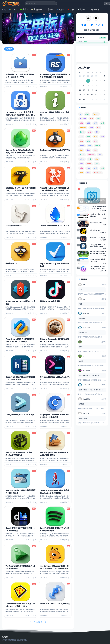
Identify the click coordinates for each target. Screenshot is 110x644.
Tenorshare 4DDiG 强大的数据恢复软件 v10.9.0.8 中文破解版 (20, 340)
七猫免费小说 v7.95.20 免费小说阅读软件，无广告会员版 (20, 189)
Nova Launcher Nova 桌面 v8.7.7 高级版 (20, 303)
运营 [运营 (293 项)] (102, 168)
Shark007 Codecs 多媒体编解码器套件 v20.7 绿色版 (20, 492)
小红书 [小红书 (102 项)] (82, 132)
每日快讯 (94, 9)
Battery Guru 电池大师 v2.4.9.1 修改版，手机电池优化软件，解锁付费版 (20, 153)
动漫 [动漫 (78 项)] (88, 123)
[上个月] (101, 68)
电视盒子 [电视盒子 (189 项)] (91, 155)
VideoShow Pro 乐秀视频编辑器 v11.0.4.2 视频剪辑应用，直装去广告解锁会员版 (55, 190)
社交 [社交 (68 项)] (90, 159)
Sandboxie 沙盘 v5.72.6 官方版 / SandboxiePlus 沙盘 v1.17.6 (20, 605)
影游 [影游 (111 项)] (88, 137)
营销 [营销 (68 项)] (81, 168)
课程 (71, 9)
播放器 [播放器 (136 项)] (82, 146)
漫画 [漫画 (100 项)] (88, 150)
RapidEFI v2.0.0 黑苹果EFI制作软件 (98, 260)
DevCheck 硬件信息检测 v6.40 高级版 (55, 114)
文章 (81, 9)
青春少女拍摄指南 (96, 223)
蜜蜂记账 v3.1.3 (12, 263)
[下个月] (105, 68)
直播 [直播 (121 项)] (100, 155)
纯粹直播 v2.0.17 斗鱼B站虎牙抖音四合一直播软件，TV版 (20, 76)
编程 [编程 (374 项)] (81, 164)
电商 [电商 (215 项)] (95, 150)
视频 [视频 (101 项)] (88, 168)
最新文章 (9, 49)
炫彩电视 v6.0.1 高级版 (97, 238)
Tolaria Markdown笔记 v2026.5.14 (55, 226)
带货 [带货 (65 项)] (97, 132)
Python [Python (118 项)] (96, 114)
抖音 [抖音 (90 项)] (81, 141)
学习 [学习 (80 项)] (98, 128)
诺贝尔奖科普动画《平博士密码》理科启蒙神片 (98, 253)
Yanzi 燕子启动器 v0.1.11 (16, 226)
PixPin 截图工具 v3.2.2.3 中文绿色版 (55, 604)
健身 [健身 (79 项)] (91, 119)
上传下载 (103, 271)
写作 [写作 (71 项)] (98, 119)
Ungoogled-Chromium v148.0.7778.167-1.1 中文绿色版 (55, 416)
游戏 (49, 9)
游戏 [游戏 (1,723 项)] (81, 150)
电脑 (12, 9)
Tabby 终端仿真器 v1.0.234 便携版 (20, 415)
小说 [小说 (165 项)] (90, 132)
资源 (60, 9)
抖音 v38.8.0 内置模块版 (50, 301)
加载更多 (38, 622)
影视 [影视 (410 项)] (95, 137)
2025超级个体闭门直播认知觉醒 (97, 215)
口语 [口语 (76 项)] (95, 123)
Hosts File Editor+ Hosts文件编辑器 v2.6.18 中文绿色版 (20, 378)
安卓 (24, 9)
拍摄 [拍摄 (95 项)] (88, 141)
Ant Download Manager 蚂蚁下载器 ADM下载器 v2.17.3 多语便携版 (54, 567)
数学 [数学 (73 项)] (90, 146)
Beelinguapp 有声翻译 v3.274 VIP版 (55, 150)
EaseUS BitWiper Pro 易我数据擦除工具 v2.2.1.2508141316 (97, 245)
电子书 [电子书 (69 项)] (82, 155)
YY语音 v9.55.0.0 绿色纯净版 (92, 323)
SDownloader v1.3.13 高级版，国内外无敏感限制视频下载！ (98, 268)
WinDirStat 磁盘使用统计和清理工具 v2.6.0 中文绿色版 (20, 454)
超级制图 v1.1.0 (95, 230)
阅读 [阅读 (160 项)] (81, 173)
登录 (107, 3)
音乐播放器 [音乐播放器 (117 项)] (98, 173)
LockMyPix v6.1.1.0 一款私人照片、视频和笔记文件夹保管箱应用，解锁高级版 (20, 115)
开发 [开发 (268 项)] (81, 137)
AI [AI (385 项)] (80, 114)
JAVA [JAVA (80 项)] (87, 114)
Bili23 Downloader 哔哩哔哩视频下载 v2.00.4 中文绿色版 (92, 201)
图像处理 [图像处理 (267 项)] (83, 128)
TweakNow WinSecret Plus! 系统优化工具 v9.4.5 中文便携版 (55, 492)
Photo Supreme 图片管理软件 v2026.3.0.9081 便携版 (55, 454)
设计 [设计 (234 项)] (95, 168)
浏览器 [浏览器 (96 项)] (98, 146)
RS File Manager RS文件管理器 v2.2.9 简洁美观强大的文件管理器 (55, 76)
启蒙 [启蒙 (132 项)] (102, 123)
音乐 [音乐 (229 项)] (88, 173)
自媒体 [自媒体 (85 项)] (89, 164)
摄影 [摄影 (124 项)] (95, 141)
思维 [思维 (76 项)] (102, 137)
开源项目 (103, 211)
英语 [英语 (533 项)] (97, 164)
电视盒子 (37, 9)
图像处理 (103, 232)
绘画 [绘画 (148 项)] (97, 159)
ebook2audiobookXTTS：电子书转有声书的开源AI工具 (98, 208)
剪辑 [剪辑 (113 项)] (81, 123)
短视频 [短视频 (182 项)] (82, 159)
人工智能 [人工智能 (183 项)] (83, 119)
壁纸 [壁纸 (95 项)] (91, 128)
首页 (4, 9)
